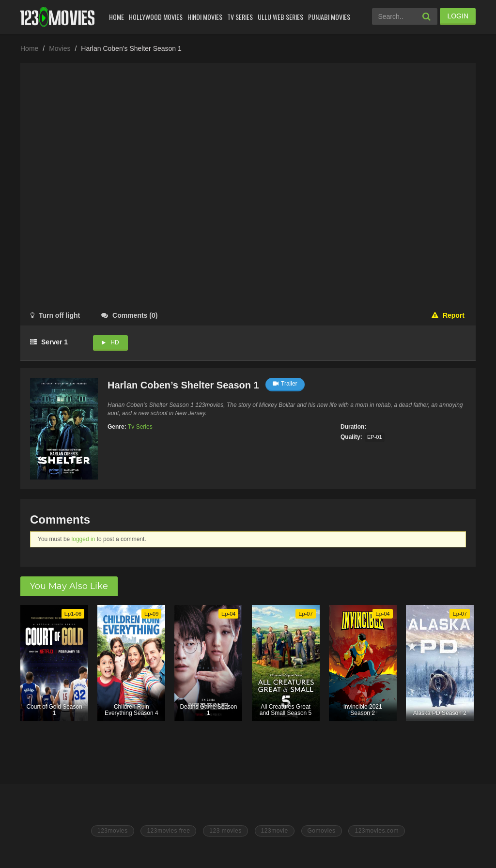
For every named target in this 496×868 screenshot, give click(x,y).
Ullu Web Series (280, 17)
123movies (113, 831)
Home (116, 17)
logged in (84, 539)
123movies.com (377, 831)
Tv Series (240, 17)
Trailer (285, 384)
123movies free (168, 831)
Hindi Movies (205, 17)
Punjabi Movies (329, 17)
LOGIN (458, 16)
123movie (275, 831)
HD (115, 342)
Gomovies (322, 831)
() (129, 315)
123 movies (225, 831)
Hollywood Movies (156, 17)
